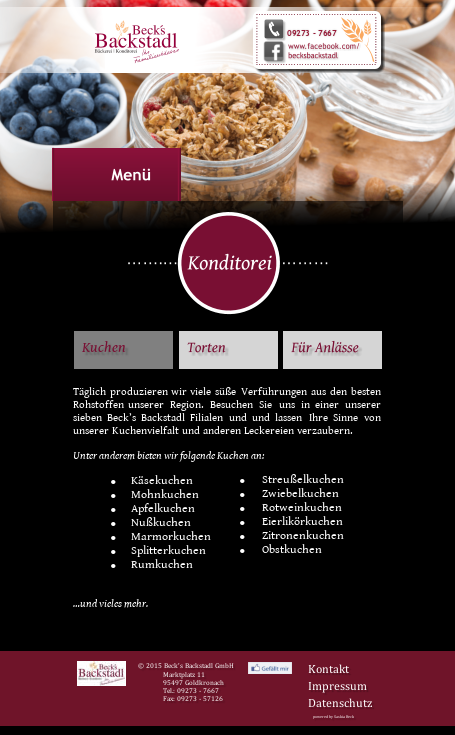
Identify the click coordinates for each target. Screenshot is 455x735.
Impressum (337, 686)
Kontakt (328, 669)
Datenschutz (340, 703)
